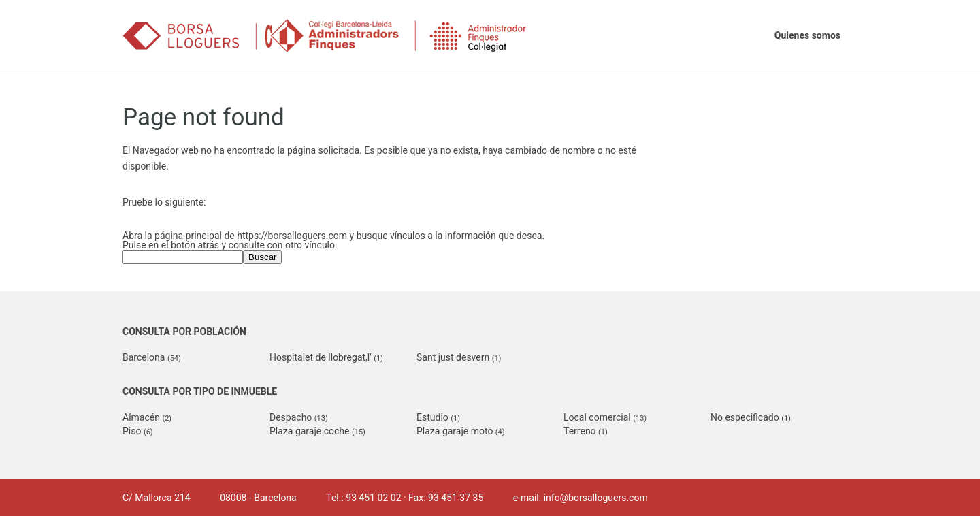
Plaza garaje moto (461, 431)
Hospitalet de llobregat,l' (326, 357)
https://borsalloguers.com (292, 236)
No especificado (751, 417)
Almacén (147, 417)
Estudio (438, 417)
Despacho (299, 417)
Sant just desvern (459, 357)
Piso (138, 431)
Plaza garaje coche (317, 431)
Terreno (586, 431)
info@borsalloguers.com (596, 498)
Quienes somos (807, 35)
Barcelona (152, 357)
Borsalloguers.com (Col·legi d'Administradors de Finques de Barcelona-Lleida (344, 36)
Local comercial (605, 417)
